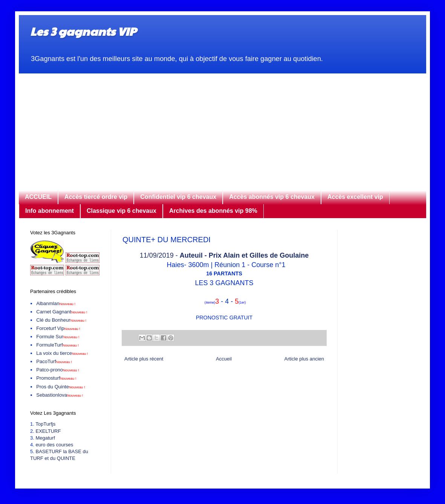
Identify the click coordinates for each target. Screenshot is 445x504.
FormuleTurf (57, 345)
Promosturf (56, 378)
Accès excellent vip (355, 197)
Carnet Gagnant (62, 312)
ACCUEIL (38, 197)
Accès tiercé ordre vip (96, 197)
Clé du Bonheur (61, 320)
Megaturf (45, 438)
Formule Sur (58, 337)
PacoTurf (54, 361)
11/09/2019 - (224, 255)
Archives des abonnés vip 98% (213, 211)
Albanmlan (56, 303)
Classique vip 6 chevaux (122, 211)
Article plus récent (144, 359)
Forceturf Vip (58, 328)
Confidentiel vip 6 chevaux (178, 197)
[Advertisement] (222, 126)
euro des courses (54, 445)
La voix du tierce (62, 353)
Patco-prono (57, 370)
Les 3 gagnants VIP (83, 31)
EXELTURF (48, 431)
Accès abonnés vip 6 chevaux (272, 197)
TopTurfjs (45, 424)
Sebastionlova (60, 395)
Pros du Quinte (60, 387)
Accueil (224, 359)
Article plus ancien (304, 359)
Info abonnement (50, 211)
